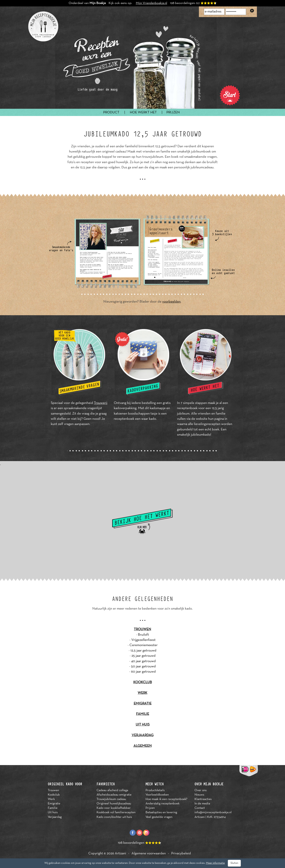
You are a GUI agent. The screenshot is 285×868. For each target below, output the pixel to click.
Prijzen (150, 808)
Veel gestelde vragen (159, 817)
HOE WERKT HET (143, 113)
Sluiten (234, 863)
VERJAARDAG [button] (143, 735)
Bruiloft (143, 635)
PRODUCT (111, 113)
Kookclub (54, 795)
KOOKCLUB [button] (143, 682)
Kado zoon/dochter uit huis (114, 817)
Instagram (146, 833)
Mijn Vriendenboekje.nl (152, 3)
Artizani (120, 854)
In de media (202, 804)
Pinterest (139, 833)
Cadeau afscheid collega (112, 790)
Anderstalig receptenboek (162, 804)
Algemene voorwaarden (149, 854)
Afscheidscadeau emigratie (114, 795)
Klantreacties (203, 799)
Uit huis (53, 812)
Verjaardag (55, 817)
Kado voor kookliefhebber (114, 808)
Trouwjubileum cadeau (111, 799)
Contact (200, 808)
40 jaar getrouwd (143, 661)
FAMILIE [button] (143, 714)
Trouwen (53, 790)
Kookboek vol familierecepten (116, 812)
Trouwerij (101, 403)
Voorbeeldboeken (157, 795)
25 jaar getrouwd (144, 656)
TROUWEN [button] (142, 629)
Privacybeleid (181, 854)
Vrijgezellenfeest (143, 640)
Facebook (133, 833)
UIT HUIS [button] (143, 725)
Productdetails (155, 790)
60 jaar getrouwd (143, 672)
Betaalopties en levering (161, 812)
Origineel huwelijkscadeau (114, 804)
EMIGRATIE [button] (143, 704)
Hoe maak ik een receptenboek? (166, 799)
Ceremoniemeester (144, 645)
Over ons (201, 790)
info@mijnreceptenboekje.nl (213, 812)
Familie (53, 808)
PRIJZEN (173, 113)
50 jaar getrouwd (143, 667)
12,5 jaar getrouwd (143, 651)
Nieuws (199, 795)
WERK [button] (142, 693)
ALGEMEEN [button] (143, 746)
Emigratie (54, 804)
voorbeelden (171, 302)
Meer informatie (215, 863)
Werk (51, 799)
